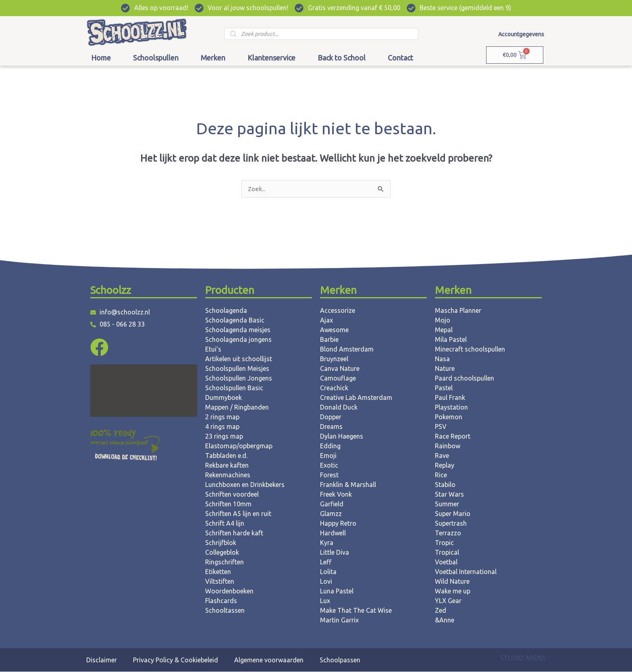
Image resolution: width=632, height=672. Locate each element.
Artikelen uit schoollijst (239, 359)
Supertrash (451, 524)
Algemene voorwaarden (269, 660)
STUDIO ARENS (523, 658)
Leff (326, 562)
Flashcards (221, 601)
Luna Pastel (337, 591)
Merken (213, 58)
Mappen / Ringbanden (237, 408)
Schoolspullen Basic (234, 388)
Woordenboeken (229, 591)
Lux (325, 601)
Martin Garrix (339, 620)
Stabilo (445, 485)
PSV (441, 427)
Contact (400, 58)
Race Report (453, 437)
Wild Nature (452, 582)
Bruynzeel (334, 359)
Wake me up (453, 591)
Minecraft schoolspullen (470, 350)
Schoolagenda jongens (238, 340)
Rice (441, 475)
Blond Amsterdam (347, 350)
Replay (445, 466)
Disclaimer (102, 660)
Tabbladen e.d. (226, 456)
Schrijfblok (221, 543)
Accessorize (338, 311)
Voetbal (446, 562)
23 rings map (224, 437)
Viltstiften (220, 582)
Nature (445, 369)
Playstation (451, 408)
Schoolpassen (340, 660)
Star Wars (449, 495)
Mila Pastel (451, 340)
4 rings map (222, 427)
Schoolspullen (156, 58)
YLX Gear (448, 601)
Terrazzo (448, 533)
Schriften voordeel (232, 495)
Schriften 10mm (228, 504)
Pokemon (449, 417)
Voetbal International (466, 572)
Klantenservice (271, 58)
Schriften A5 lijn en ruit (238, 514)
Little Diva (335, 553)
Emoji (328, 456)
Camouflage (338, 379)
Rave (442, 456)
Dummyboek (223, 398)
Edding (330, 446)
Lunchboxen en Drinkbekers (245, 485)
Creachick (334, 388)
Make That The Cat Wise (356, 611)
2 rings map (222, 417)
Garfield (332, 504)
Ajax (326, 320)
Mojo (443, 320)
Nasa (442, 359)
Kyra (327, 543)
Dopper (331, 417)
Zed (441, 611)
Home (101, 58)
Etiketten (218, 572)
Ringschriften (225, 562)
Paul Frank (450, 398)
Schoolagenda (226, 311)
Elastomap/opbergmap (239, 446)
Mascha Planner (458, 311)
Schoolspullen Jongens (239, 379)
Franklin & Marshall (348, 485)
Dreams (331, 427)
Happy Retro (338, 524)
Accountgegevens (521, 34)
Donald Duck (339, 408)
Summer (447, 504)
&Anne (445, 620)
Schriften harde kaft (234, 533)
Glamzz (331, 514)
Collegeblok (222, 553)
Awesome (334, 330)
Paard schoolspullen (465, 379)
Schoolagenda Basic (235, 320)
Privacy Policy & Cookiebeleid (176, 660)
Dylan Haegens (342, 437)
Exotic (329, 466)
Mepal (444, 330)
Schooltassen (225, 611)
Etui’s (213, 350)
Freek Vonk (336, 495)
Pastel (444, 388)
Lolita (328, 572)
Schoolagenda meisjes (238, 330)
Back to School (342, 58)
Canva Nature (340, 369)
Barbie (329, 340)
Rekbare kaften (227, 466)
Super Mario (453, 514)
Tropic (444, 543)
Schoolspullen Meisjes (237, 369)
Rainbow (448, 446)
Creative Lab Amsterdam (356, 398)
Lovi (326, 582)
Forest (329, 475)
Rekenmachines (228, 475)
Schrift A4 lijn (225, 524)
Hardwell (333, 533)
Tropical (447, 553)
